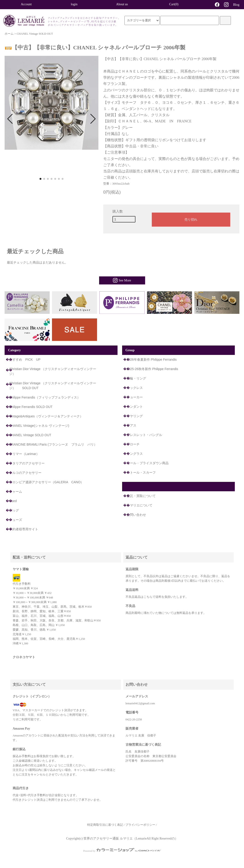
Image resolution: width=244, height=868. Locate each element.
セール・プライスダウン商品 (148, 463)
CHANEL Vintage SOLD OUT (35, 34)
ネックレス (135, 388)
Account (26, 4)
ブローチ (133, 444)
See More (122, 280)
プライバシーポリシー (140, 825)
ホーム (9, 34)
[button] (10, 119)
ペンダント (135, 407)
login (74, 4)
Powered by (122, 851)
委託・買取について (141, 496)
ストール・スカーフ (141, 472)
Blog (236, 5)
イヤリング (135, 416)
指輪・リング (136, 378)
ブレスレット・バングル (144, 435)
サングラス (135, 454)
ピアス (132, 425)
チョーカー (135, 397)
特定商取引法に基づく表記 (105, 825)
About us (122, 4)
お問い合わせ (136, 515)
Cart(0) (170, 4)
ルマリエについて (140, 505)
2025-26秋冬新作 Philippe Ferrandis (152, 369)
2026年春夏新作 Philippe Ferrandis (152, 360)
